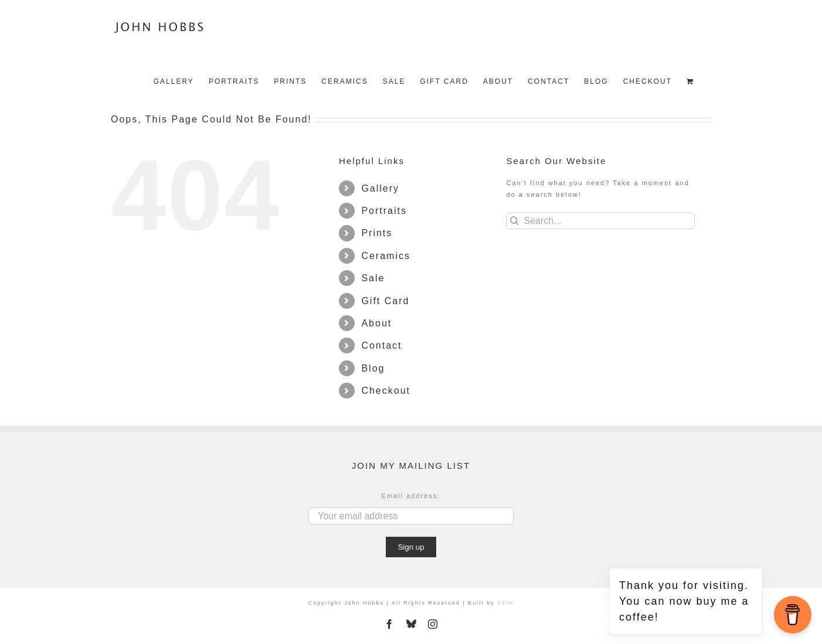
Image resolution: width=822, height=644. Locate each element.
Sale (373, 278)
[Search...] (600, 221)
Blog (373, 368)
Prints (377, 233)
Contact (381, 345)
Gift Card (385, 301)
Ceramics (386, 256)
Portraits (384, 211)
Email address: (411, 496)
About (376, 323)
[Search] (514, 221)
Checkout (386, 391)
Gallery (380, 188)
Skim (505, 603)
